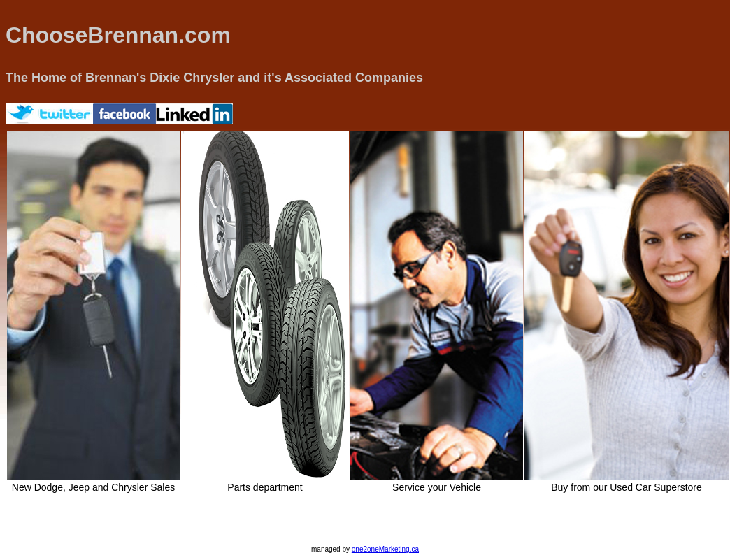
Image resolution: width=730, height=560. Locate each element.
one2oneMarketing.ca (385, 549)
